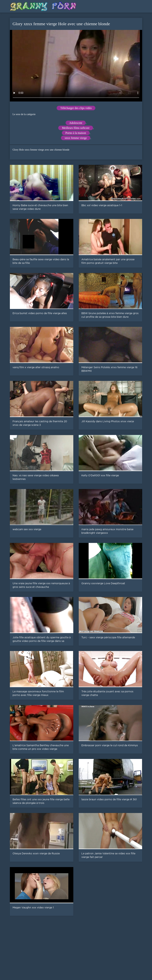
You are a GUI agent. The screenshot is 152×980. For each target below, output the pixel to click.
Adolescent (76, 123)
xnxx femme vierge (76, 138)
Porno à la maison (76, 133)
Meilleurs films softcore (76, 128)
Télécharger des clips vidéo (76, 108)
